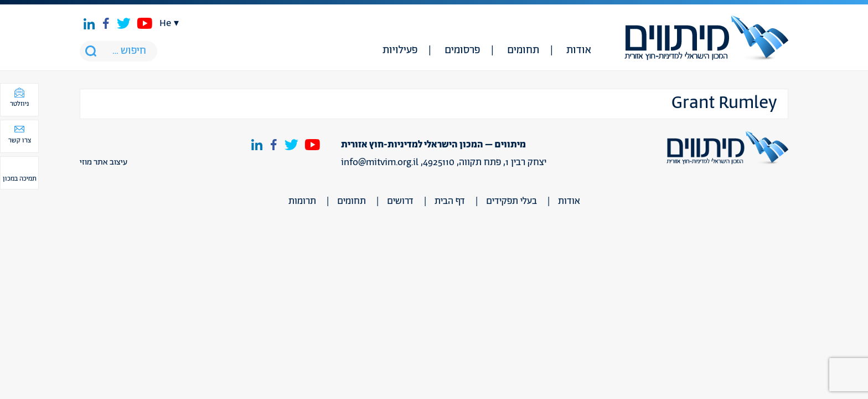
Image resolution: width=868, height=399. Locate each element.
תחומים (523, 50)
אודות (579, 50)
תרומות (302, 201)
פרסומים (462, 50)
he (165, 23)
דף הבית (450, 201)
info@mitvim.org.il (380, 162)
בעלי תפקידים (512, 201)
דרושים (400, 201)
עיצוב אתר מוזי (104, 162)
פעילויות (400, 50)
